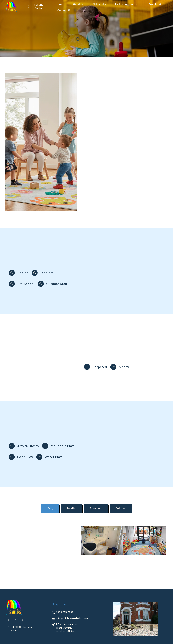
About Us (78, 4)
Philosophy (99, 4)
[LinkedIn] (23, 620)
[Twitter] (16, 620)
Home (59, 4)
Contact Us (64, 10)
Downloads (155, 4)
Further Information (127, 4)
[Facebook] (8, 620)
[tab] (50, 508)
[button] (84, 541)
